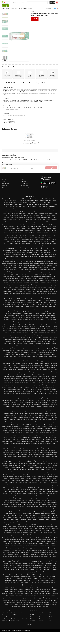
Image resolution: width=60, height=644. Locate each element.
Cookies (4, 160)
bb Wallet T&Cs (25, 186)
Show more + (30, 624)
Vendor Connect (25, 188)
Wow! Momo (42, 619)
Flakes (22, 615)
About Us (4, 179)
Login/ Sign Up (52, 2)
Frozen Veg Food (6, 621)
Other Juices (14, 619)
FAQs (22, 179)
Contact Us (24, 181)
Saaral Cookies (9, 164)
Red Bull (32, 615)
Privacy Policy (5, 186)
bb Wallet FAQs (25, 183)
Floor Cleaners (5, 619)
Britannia (32, 619)
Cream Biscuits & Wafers (13, 160)
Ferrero (41, 621)
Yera (40, 617)
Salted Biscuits (47, 160)
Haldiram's (32, 621)
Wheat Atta (14, 613)
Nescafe (41, 613)
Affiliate (3, 188)
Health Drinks (14, 615)
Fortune (51, 619)
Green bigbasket (5, 183)
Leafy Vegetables (24, 619)
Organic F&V (5, 617)
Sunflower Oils (5, 613)
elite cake (42, 615)
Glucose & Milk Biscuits (25, 160)
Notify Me (35, 19)
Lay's (50, 621)
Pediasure (51, 615)
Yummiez (32, 617)
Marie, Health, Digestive (37, 160)
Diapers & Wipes (15, 621)
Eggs (22, 617)
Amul (31, 613)
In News (3, 181)
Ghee (22, 613)
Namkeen (13, 617)
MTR (50, 613)
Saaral (32, 11)
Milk (3, 615)
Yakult (50, 617)
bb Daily (3, 192)
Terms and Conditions (7, 190)
